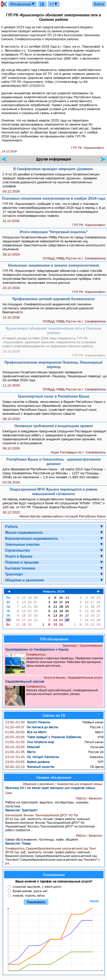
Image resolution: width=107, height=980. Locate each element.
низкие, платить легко (29, 895)
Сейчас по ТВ (54, 715)
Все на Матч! (26, 732)
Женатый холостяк (30, 767)
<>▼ (54, 4)
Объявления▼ (22, 4)
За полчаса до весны (32, 727)
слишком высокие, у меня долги (37, 886)
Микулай (22, 747)
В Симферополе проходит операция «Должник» (53, 169)
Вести (20, 752)
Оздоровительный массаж (25, 681)
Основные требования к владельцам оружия (53, 426)
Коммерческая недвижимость (32, 538)
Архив (94, 901)
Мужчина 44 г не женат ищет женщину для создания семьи (50, 788)
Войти (99, 4)
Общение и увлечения (24, 580)
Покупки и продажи (22, 562)
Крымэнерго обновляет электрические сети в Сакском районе (54, 330)
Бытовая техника (20, 568)
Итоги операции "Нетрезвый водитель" (54, 232)
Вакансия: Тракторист (21, 810)
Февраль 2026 (54, 591)
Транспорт (14, 574)
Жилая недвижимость (24, 532)
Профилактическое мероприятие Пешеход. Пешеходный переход (53, 364)
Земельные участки (22, 544)
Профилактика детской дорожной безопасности (53, 299)
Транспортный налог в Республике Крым (54, 396)
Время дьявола (27, 762)
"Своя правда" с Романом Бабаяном (43, 737)
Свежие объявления (54, 777)
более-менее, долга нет (30, 891)
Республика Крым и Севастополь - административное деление (53, 461)
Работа (11, 526)
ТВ (42, 4)
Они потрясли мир (30, 742)
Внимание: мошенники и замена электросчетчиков (54, 265)
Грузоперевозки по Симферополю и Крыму (37, 649)
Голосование (54, 875)
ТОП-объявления (54, 639)
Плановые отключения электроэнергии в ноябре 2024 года (54, 198)
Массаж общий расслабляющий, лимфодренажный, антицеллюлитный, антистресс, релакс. (54, 695)
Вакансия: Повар (18, 843)
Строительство (18, 550)
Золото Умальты (28, 722)
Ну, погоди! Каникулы (32, 757)
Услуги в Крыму (19, 556)
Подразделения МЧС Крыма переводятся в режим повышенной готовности (54, 491)
